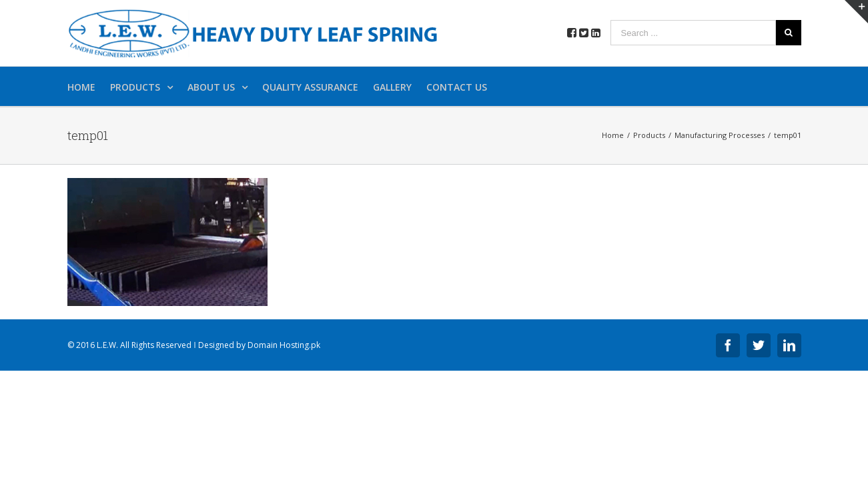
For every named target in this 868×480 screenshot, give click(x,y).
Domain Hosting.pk (284, 345)
